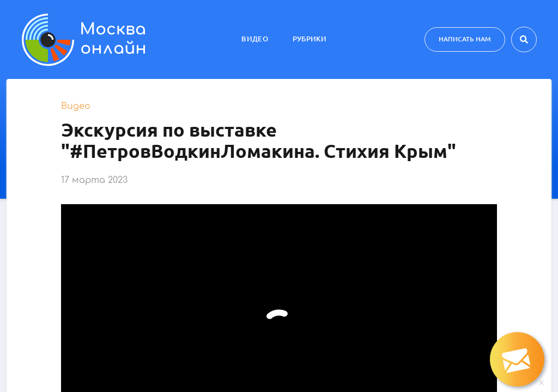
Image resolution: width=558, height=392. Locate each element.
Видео (255, 39)
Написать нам (465, 39)
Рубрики (310, 39)
